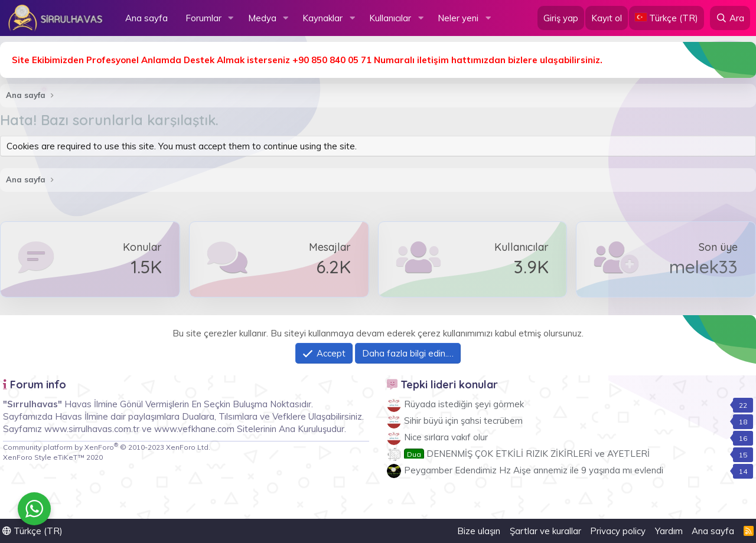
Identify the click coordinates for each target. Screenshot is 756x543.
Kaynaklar (322, 18)
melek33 (703, 267)
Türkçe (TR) (32, 531)
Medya (262, 18)
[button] (231, 18)
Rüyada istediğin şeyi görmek (464, 404)
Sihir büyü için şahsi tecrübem (463, 421)
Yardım (669, 531)
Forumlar (203, 18)
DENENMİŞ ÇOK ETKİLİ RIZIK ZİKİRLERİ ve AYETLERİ (527, 454)
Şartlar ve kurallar (545, 531)
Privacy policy (618, 531)
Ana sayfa (146, 18)
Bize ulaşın (479, 531)
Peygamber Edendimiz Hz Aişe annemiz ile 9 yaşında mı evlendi (534, 470)
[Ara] (730, 18)
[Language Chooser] (667, 18)
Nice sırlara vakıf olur (446, 437)
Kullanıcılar (390, 18)
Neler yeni (458, 18)
